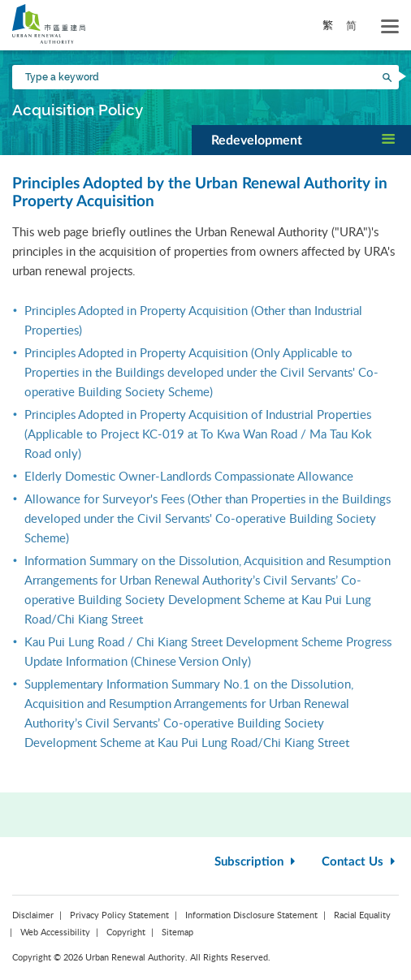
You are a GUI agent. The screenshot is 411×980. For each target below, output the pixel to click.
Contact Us (360, 862)
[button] (301, 140)
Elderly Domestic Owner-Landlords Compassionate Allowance (189, 476)
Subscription (257, 862)
